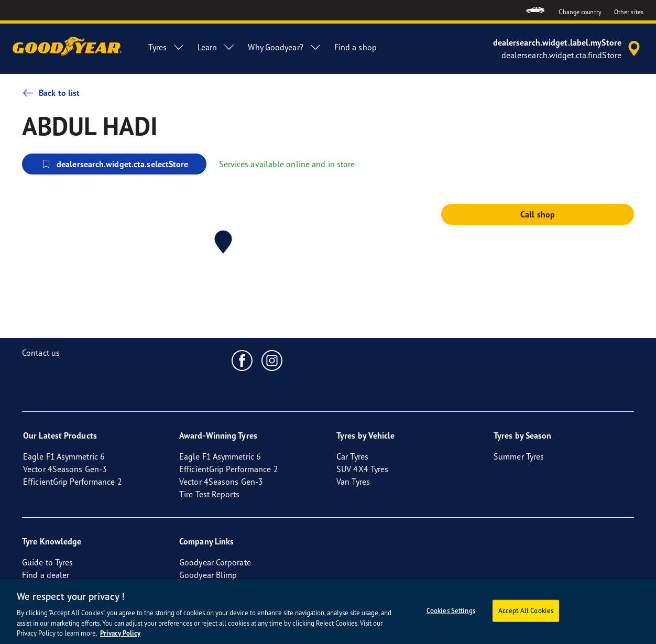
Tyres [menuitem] (167, 47)
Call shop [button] (538, 214)
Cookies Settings (451, 610)
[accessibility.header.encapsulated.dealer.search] (568, 49)
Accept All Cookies (526, 610)
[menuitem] (535, 10)
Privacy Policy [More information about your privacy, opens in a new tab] (120, 633)
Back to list (51, 93)
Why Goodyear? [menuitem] (285, 47)
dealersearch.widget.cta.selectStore (114, 164)
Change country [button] (580, 12)
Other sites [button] (629, 12)
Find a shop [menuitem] (356, 47)
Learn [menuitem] (217, 47)
